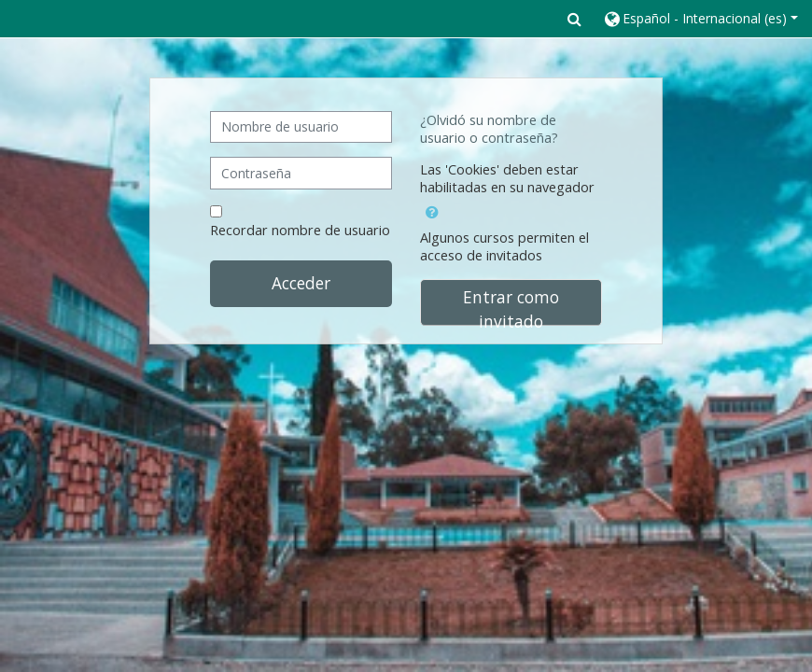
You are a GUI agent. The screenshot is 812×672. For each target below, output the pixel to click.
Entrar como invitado (511, 306)
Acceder (301, 283)
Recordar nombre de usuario (300, 230)
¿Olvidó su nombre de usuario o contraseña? (489, 129)
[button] (574, 19)
